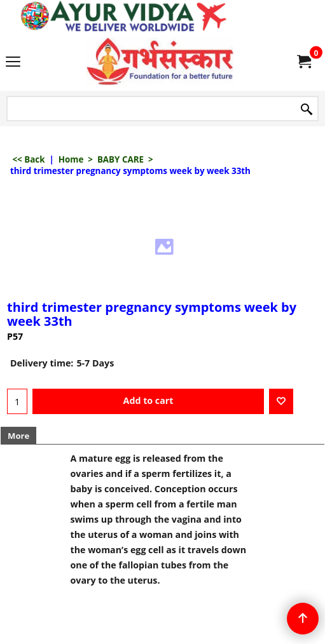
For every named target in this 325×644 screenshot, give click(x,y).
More (18, 436)
